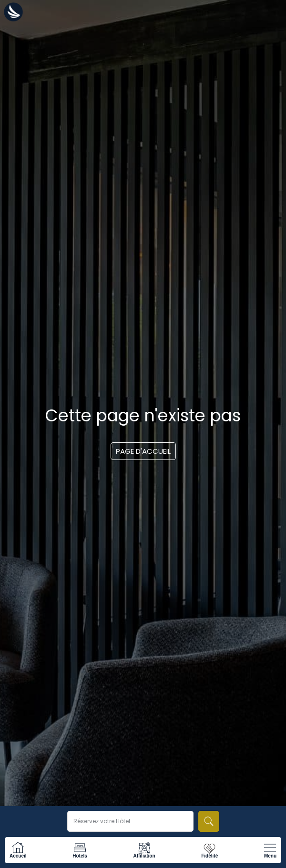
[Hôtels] (80, 848)
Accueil (18, 856)
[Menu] (270, 848)
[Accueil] (18, 848)
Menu (270, 856)
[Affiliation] (144, 848)
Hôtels (80, 856)
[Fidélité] (209, 848)
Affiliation (144, 856)
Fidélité (209, 856)
